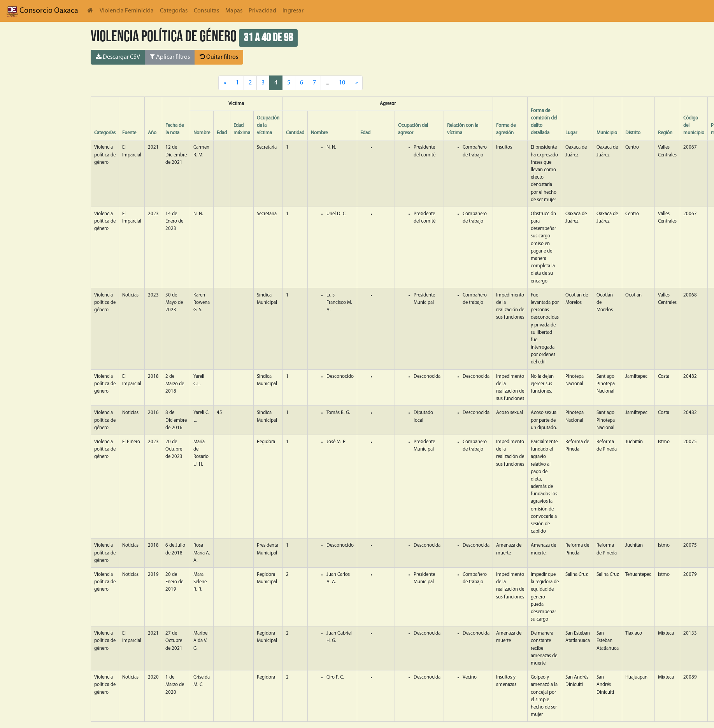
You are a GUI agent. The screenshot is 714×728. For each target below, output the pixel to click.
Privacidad (262, 11)
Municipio (607, 133)
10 (342, 83)
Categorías (174, 11)
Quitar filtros (219, 57)
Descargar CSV (118, 57)
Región (665, 133)
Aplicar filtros (170, 57)
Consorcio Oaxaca (42, 11)
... (327, 83)
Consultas (206, 11)
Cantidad (295, 133)
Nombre (202, 133)
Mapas (234, 11)
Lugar (571, 133)
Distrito (633, 133)
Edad (222, 133)
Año (152, 133)
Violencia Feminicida (127, 11)
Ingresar (293, 11)
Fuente (129, 133)
